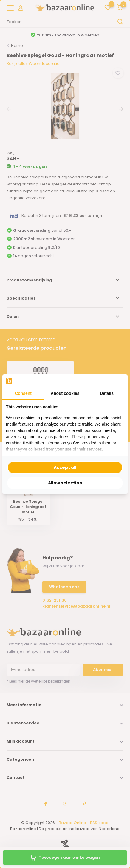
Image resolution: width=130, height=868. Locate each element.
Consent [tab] (23, 393)
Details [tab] (107, 393)
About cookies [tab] (65, 393)
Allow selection (65, 483)
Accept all (65, 467)
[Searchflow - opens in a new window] (117, 381)
